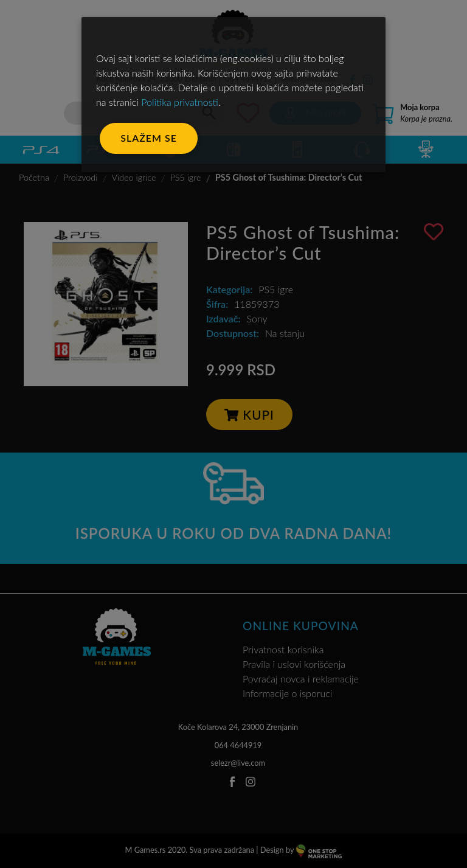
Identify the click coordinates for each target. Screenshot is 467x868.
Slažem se (149, 138)
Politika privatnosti (180, 102)
